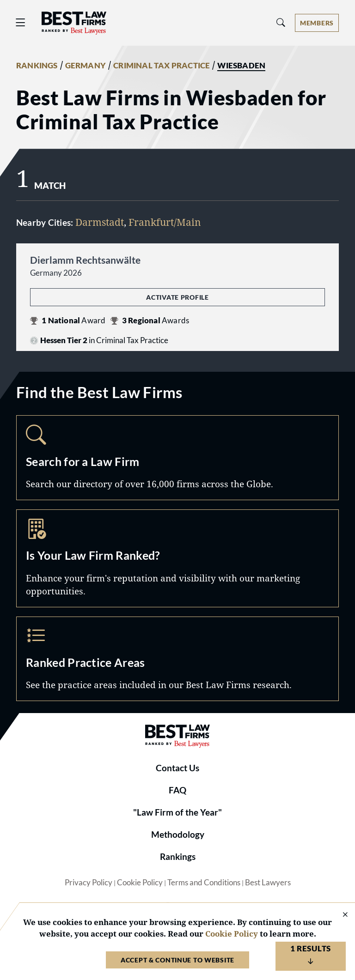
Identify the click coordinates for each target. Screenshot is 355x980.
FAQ (177, 790)
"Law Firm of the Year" (177, 812)
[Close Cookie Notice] (339, 915)
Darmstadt (100, 222)
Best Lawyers (268, 883)
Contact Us (177, 768)
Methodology (178, 835)
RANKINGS (37, 66)
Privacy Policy (89, 883)
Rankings (178, 857)
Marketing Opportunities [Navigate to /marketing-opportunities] (177, 558)
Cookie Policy (140, 883)
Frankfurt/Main (165, 222)
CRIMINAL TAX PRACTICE (162, 66)
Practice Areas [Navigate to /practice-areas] (177, 659)
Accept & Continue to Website (177, 960)
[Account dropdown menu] (317, 23)
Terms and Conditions (204, 883)
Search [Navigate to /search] (177, 458)
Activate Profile (177, 297)
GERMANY (86, 66)
